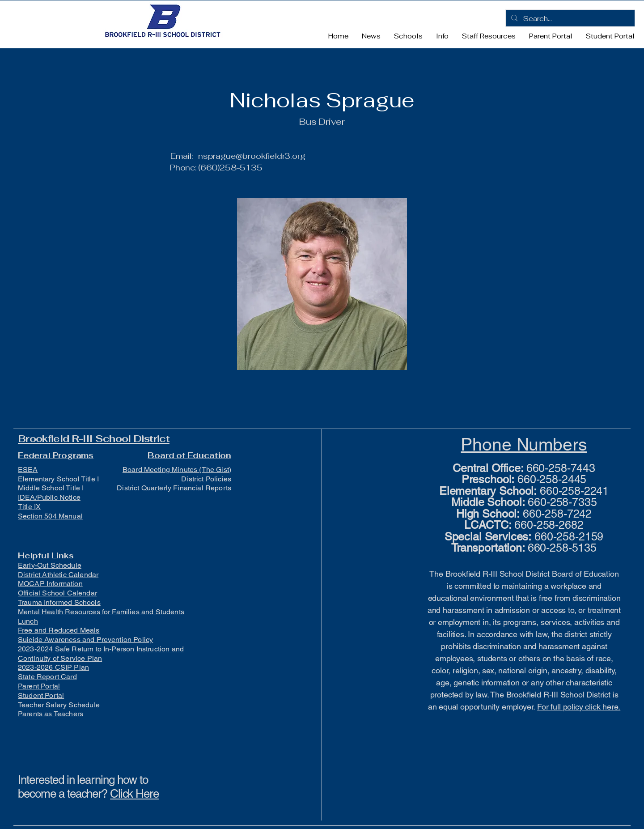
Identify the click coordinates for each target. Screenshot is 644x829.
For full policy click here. (579, 707)
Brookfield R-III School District (94, 438)
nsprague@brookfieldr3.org (252, 156)
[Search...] (569, 19)
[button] (408, 36)
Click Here (134, 794)
